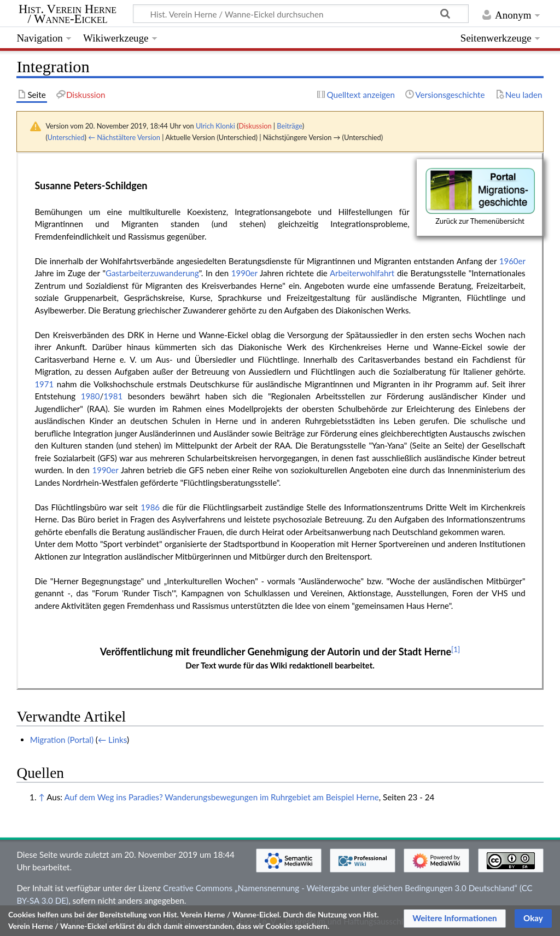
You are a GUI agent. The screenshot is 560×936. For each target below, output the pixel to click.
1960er (512, 261)
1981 (113, 396)
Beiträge (289, 126)
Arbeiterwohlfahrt (362, 273)
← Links (112, 740)
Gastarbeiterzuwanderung (152, 273)
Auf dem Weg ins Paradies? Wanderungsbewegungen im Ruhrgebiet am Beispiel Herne (221, 797)
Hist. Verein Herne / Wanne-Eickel (68, 14)
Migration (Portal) (62, 740)
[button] (455, 918)
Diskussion (255, 126)
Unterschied (66, 137)
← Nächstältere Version (124, 137)
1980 (91, 396)
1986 (150, 507)
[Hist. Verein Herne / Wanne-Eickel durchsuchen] (301, 14)
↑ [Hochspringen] (41, 797)
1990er (244, 273)
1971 (44, 384)
